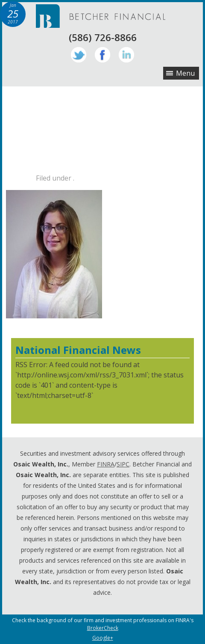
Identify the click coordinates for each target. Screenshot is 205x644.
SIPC (123, 464)
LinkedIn (126, 55)
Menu (185, 73)
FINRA (106, 464)
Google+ (103, 638)
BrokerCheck (103, 628)
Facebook (102, 55)
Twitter (79, 55)
